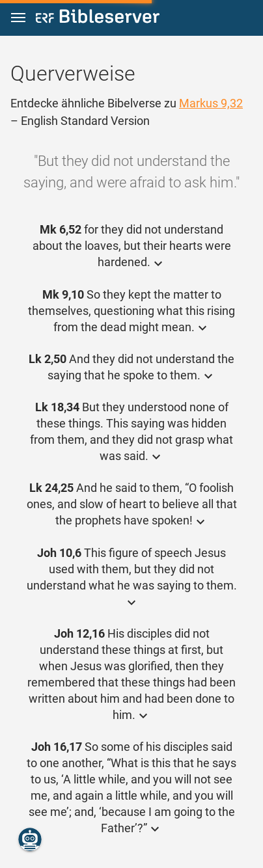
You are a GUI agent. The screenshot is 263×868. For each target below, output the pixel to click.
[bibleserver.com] (98, 19)
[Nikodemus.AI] (30, 839)
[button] (18, 18)
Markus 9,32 (211, 103)
